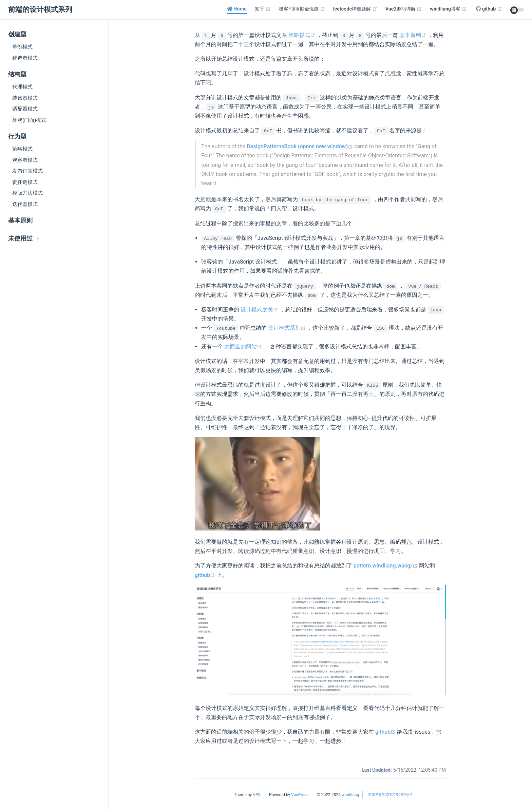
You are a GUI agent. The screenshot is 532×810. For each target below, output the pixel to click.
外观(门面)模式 (29, 120)
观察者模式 (25, 160)
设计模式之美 (260, 310)
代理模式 (22, 87)
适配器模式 (25, 109)
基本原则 (20, 220)
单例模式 (22, 47)
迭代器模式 (25, 204)
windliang (350, 795)
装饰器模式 (25, 98)
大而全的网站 (244, 346)
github (206, 575)
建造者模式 (25, 58)
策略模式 (22, 149)
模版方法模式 (27, 193)
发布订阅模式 (27, 171)
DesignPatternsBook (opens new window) (300, 146)
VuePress (300, 795)
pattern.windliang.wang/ (386, 566)
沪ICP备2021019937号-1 (390, 795)
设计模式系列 (288, 328)
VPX (257, 795)
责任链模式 (25, 182)
